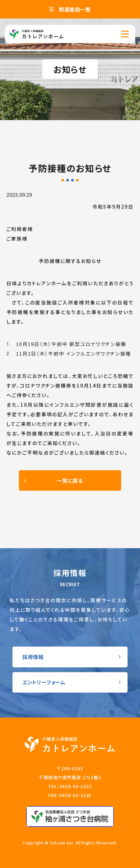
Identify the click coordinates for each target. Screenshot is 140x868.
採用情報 (33, 657)
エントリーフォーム (44, 682)
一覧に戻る (70, 480)
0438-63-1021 (76, 786)
